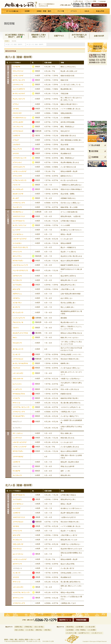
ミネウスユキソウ (19, 167)
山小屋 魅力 (80, 627)
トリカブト (16, 398)
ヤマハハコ (16, 403)
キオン (15, 338)
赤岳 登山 (48, 630)
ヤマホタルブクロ (19, 394)
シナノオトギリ (18, 373)
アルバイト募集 (91, 1)
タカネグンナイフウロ (20, 333)
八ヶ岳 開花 (92, 630)
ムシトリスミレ (18, 554)
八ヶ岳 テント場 (71, 633)
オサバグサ (16, 289)
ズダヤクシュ (17, 294)
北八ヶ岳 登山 (39, 627)
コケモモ (16, 109)
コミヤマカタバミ (19, 221)
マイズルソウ (17, 540)
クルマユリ (16, 368)
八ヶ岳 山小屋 (90, 627)
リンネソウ (16, 354)
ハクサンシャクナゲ (19, 171)
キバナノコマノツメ (19, 225)
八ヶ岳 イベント (97, 633)
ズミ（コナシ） (18, 433)
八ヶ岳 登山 (30, 630)
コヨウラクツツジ (19, 216)
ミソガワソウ (17, 389)
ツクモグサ (16, 67)
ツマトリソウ (17, 252)
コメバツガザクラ (19, 89)
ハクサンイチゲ (18, 76)
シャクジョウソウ (19, 318)
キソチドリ (16, 307)
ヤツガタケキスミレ (19, 118)
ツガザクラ (16, 136)
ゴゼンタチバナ (18, 379)
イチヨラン (16, 298)
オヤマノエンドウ (19, 80)
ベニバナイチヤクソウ (20, 270)
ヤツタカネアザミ (19, 416)
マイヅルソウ (17, 280)
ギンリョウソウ (18, 312)
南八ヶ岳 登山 (19, 630)
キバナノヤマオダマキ (20, 363)
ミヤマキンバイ (18, 85)
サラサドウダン (18, 261)
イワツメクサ (17, 176)
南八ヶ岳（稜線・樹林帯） (15, 44)
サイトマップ (59, 615)
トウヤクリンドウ (19, 203)
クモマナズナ (17, 113)
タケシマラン (17, 256)
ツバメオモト (17, 243)
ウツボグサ (16, 471)
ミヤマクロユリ (18, 131)
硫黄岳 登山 (19, 627)
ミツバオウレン (18, 234)
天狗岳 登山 (29, 627)
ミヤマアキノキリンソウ (21, 407)
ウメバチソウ (17, 207)
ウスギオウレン (18, 212)
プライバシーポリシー (45, 615)
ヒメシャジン (17, 384)
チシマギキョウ (18, 189)
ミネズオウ (16, 145)
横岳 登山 (39, 630)
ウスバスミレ (17, 549)
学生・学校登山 (81, 630)
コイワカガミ (17, 285)
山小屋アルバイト (84, 633)
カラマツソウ (17, 564)
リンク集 (69, 615)
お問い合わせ (79, 1)
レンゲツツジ (17, 438)
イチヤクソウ (17, 276)
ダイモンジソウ (18, 349)
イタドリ (16, 328)
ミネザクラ (16, 462)
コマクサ (16, 153)
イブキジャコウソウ (19, 180)
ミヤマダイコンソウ (19, 158)
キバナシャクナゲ (19, 93)
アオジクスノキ (18, 322)
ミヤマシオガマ (18, 122)
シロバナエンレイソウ (20, 265)
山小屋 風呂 (70, 630)
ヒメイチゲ (16, 230)
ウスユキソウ (17, 343)
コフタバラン (17, 303)
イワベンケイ (17, 162)
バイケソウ (16, 185)
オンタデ (16, 198)
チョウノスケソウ (19, 99)
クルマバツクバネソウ (20, 247)
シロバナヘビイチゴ (19, 239)
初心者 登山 (70, 627)
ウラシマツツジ (18, 71)
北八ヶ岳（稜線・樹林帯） (36, 44)
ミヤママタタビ (18, 457)
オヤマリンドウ (18, 598)
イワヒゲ (16, 140)
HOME (7, 41)
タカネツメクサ (18, 194)
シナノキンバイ (18, 127)
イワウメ (16, 104)
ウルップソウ (17, 149)
